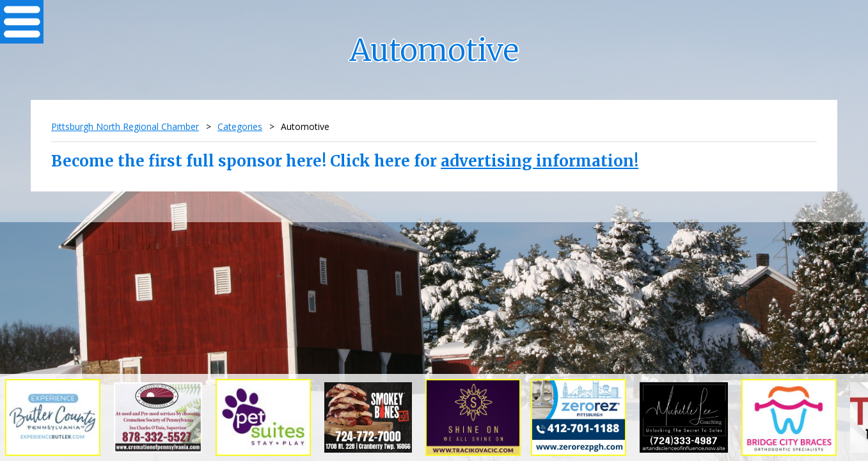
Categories (240, 126)
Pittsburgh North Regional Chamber (125, 126)
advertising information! (540, 161)
